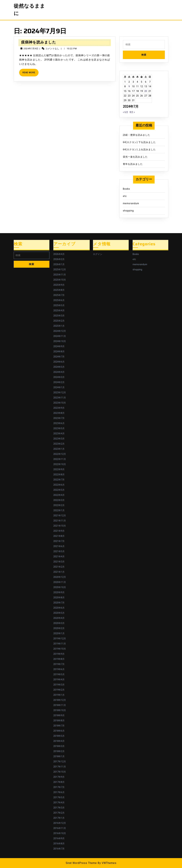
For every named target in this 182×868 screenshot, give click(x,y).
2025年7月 (59, 295)
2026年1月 (59, 264)
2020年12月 (60, 577)
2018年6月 (59, 731)
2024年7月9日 (31, 49)
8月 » (132, 112)
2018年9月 (59, 715)
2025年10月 (60, 280)
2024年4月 (59, 372)
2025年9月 (59, 285)
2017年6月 (59, 792)
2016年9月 (59, 838)
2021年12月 (60, 516)
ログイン (98, 254)
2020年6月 (59, 608)
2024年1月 (59, 387)
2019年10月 (60, 649)
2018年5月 (59, 736)
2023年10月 (60, 403)
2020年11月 (60, 582)
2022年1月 (59, 510)
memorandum (131, 203)
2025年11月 (60, 275)
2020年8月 (59, 598)
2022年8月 (59, 475)
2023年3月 (59, 439)
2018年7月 (59, 726)
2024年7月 (59, 357)
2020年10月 (60, 587)
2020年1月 (59, 633)
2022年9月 (59, 469)
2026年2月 (59, 259)
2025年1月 (59, 326)
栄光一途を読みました (135, 157)
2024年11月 (60, 336)
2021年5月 (59, 551)
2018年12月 (60, 700)
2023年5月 (59, 428)
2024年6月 (59, 362)
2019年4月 (59, 680)
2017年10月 (60, 772)
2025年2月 (59, 321)
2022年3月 (59, 500)
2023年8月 (59, 413)
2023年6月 (59, 423)
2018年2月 (59, 751)
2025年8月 (59, 290)
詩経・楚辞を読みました (136, 135)
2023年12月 (60, 393)
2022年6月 (59, 485)
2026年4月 (59, 254)
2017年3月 (59, 808)
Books (126, 189)
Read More (30, 74)
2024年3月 (59, 377)
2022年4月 (59, 495)
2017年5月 (59, 797)
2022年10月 (60, 464)
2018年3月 (59, 746)
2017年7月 (59, 787)
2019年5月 (59, 674)
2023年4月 (59, 434)
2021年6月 (59, 546)
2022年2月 (59, 505)
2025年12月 (60, 270)
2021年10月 (60, 526)
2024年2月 (59, 382)
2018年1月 (59, 756)
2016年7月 (59, 849)
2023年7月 (59, 418)
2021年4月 (59, 557)
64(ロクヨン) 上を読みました (139, 150)
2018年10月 (60, 710)
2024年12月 (60, 331)
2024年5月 (59, 367)
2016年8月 (59, 844)
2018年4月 (59, 741)
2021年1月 (59, 572)
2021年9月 (59, 531)
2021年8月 (59, 536)
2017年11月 (60, 767)
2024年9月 (59, 346)
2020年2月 (59, 628)
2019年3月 (59, 685)
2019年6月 (59, 669)
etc (125, 196)
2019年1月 (59, 695)
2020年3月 (59, 623)
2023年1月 (59, 449)
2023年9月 (59, 408)
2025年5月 (59, 305)
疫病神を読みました (39, 42)
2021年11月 (60, 521)
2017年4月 (59, 803)
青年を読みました (133, 164)
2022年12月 (60, 454)
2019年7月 (59, 664)
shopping (128, 211)
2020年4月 (59, 618)
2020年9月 (59, 592)
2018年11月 (60, 705)
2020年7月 (59, 603)
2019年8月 (59, 659)
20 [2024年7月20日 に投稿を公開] (146, 91)
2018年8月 (59, 721)
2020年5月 (59, 613)
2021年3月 (59, 562)
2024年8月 (59, 352)
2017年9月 (59, 777)
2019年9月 (59, 654)
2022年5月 (59, 490)
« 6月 (126, 112)
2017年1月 (59, 818)
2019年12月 (60, 639)
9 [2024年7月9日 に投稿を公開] (129, 87)
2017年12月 (60, 762)
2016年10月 (60, 833)
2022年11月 (60, 459)
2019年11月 (60, 644)
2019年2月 (59, 690)
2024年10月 (60, 341)
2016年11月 (60, 828)
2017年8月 (59, 782)
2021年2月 (59, 567)
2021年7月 (59, 541)
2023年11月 (60, 398)
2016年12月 (60, 823)
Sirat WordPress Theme (81, 863)
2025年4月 (59, 311)
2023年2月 (59, 444)
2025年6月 (59, 300)
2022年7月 (59, 480)
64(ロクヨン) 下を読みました (139, 142)
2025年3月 (59, 316)
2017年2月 (59, 813)
